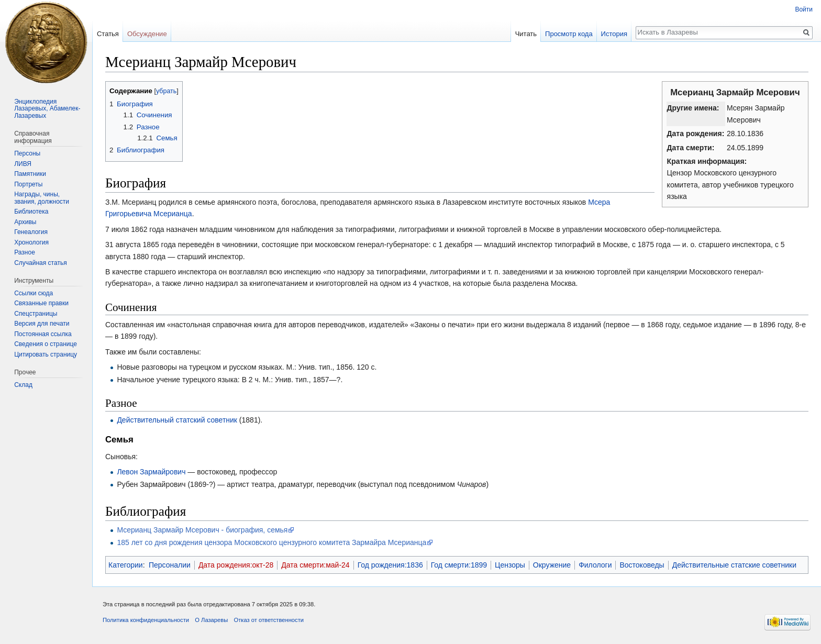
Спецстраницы (36, 314)
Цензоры (510, 565)
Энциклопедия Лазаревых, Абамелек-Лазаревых (47, 109)
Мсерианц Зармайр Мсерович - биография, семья (202, 530)
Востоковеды (642, 565)
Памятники (30, 174)
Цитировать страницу (46, 354)
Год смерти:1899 (459, 565)
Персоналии (170, 565)
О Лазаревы (211, 620)
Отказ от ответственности (269, 620)
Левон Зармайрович (151, 472)
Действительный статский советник (177, 420)
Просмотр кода (569, 34)
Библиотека (31, 212)
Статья (108, 34)
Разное (25, 252)
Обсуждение (147, 34)
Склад (23, 385)
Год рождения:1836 (390, 565)
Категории (126, 565)
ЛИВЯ (23, 164)
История (614, 34)
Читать (526, 34)
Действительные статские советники (734, 565)
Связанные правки (41, 303)
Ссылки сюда (34, 293)
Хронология (31, 242)
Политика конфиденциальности (146, 620)
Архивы (25, 222)
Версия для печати (42, 324)
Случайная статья (40, 263)
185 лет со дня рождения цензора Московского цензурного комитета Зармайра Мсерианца (271, 542)
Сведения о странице (46, 344)
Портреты (28, 184)
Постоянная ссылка (43, 334)
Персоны (27, 153)
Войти (804, 9)
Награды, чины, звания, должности (42, 198)
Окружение (552, 565)
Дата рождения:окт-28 (236, 565)
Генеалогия (31, 232)
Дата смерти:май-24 (315, 565)
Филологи (595, 565)
